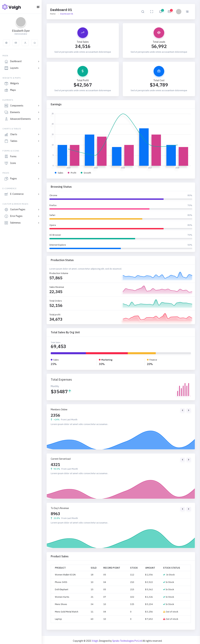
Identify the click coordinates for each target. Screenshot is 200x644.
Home (53, 14)
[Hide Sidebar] (38, 7)
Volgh (95, 641)
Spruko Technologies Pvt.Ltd (127, 641)
